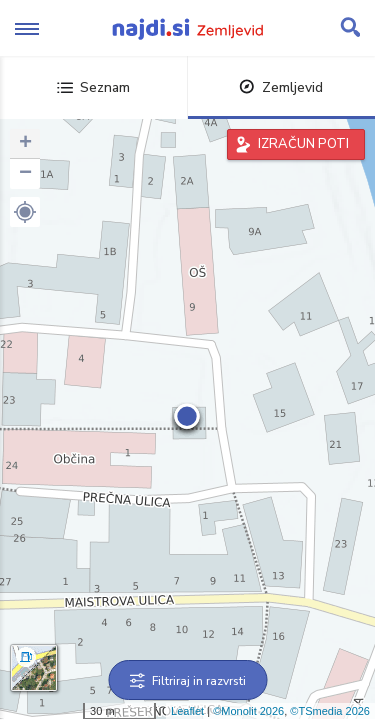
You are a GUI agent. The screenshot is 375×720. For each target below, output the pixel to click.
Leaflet (187, 711)
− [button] (25, 174)
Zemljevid (281, 87)
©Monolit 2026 (248, 711)
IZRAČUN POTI (303, 144)
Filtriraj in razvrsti (187, 681)
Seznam (93, 87)
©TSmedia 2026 (330, 711)
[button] (25, 212)
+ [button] (25, 144)
